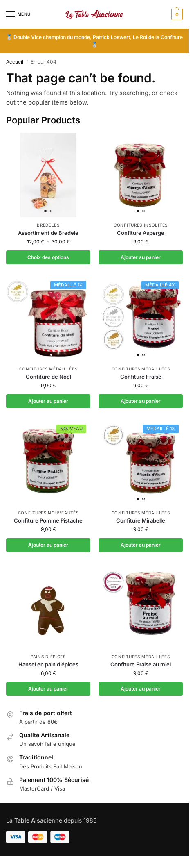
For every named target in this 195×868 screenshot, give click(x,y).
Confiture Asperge (141, 233)
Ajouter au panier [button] (141, 257)
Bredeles (48, 225)
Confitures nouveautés (48, 513)
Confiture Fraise (141, 377)
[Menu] (18, 14)
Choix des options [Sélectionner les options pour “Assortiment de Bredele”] (48, 257)
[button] (176, 14)
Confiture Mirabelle (141, 520)
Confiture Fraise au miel (141, 664)
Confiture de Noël (48, 377)
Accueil (15, 62)
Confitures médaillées (48, 369)
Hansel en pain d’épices (48, 664)
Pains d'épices (48, 657)
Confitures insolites (141, 225)
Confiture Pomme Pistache (48, 520)
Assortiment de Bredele (48, 233)
